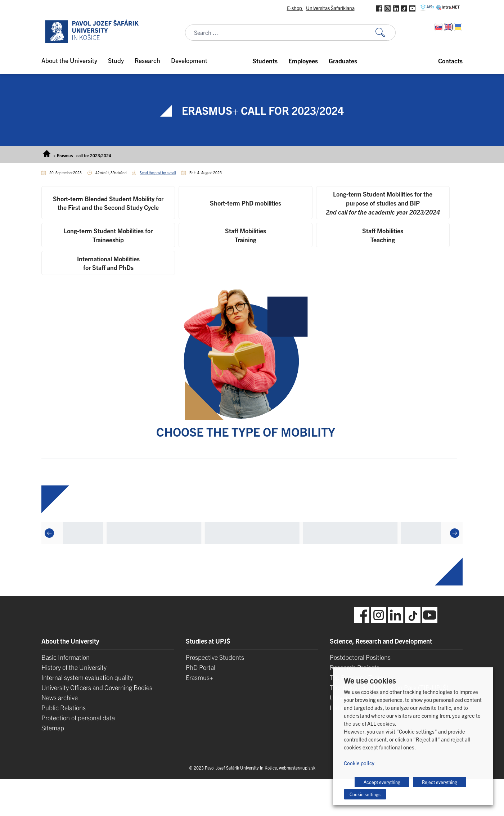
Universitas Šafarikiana (330, 8)
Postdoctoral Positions (360, 657)
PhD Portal (201, 667)
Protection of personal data (78, 718)
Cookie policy (359, 763)
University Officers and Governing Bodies (97, 687)
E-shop (295, 8)
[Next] (455, 533)
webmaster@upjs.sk (297, 768)
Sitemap (53, 728)
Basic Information (66, 657)
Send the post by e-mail (158, 173)
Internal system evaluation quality (87, 677)
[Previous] (49, 533)
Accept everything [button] (382, 782)
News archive (60, 697)
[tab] (108, 203)
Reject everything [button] (440, 782)
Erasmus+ (199, 677)
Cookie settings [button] (365, 794)
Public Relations (64, 707)
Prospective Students (215, 657)
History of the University (74, 667)
